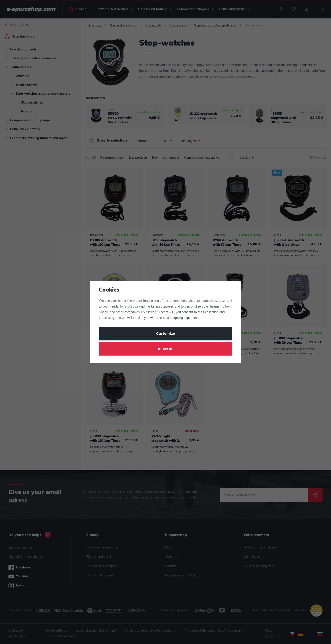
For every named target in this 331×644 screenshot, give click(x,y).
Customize (165, 334)
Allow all (166, 349)
